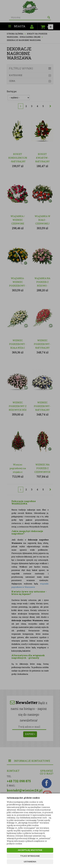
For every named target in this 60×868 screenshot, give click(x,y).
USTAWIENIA (30, 862)
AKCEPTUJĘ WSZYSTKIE (30, 850)
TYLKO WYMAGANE (30, 856)
